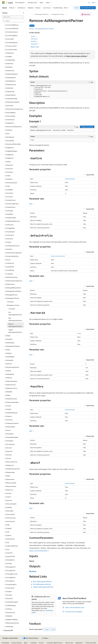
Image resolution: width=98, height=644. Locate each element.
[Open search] (89, 3)
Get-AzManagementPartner (42, 584)
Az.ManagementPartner (42, 14)
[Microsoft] (4, 3)
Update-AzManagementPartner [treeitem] (15, 331)
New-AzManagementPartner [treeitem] (15, 319)
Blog (25, 643)
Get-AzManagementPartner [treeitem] (15, 313)
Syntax (34, 36)
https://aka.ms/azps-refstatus (76, 56)
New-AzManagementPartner (42, 581)
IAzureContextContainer (58, 256)
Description (34, 39)
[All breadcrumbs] (31, 14)
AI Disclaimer (5, 643)
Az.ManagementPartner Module (44, 29)
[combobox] (13, 17)
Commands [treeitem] (10, 302)
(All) (32, 204)
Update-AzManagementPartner (43, 587)
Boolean (33, 571)
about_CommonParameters (38, 551)
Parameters (35, 44)
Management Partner (58, 14)
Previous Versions (17, 643)
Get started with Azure (88, 8)
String (79, 333)
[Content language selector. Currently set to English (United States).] (10, 638)
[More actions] (93, 14)
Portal (77, 8)
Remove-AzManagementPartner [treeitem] (15, 325)
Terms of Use (69, 643)
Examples (34, 41)
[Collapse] (23, 13)
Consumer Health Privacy (54, 643)
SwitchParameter (70, 179)
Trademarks (79, 643)
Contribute (33, 643)
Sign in (94, 2)
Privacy (41, 643)
